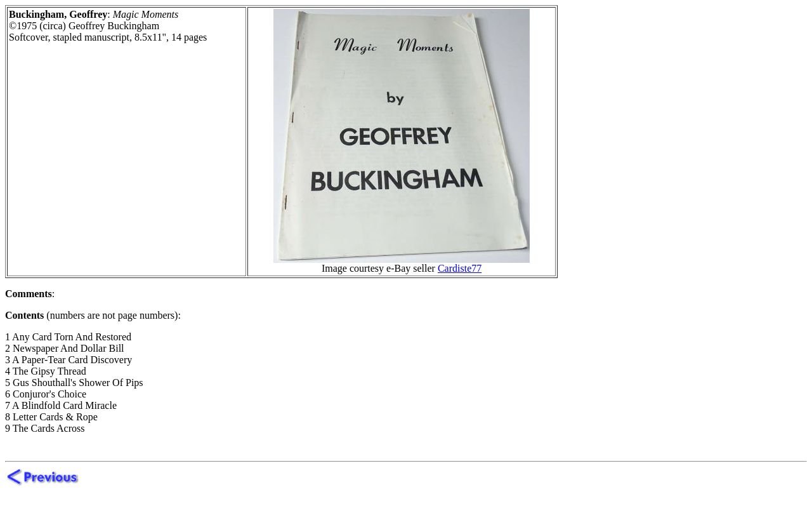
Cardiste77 (460, 268)
